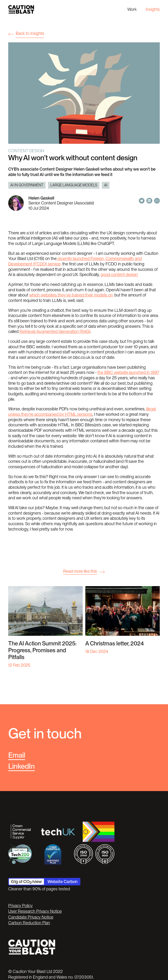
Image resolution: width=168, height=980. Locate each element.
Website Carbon (63, 882)
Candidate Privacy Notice (31, 917)
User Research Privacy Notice (35, 911)
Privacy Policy (20, 906)
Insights (153, 9)
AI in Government (27, 185)
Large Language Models (74, 185)
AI (106, 185)
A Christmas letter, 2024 (115, 643)
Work (132, 9)
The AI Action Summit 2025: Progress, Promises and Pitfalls (42, 650)
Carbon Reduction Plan (29, 923)
